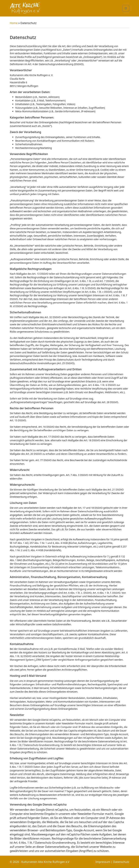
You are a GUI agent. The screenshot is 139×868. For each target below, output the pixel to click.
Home (14, 23)
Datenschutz (121, 862)
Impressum (103, 862)
